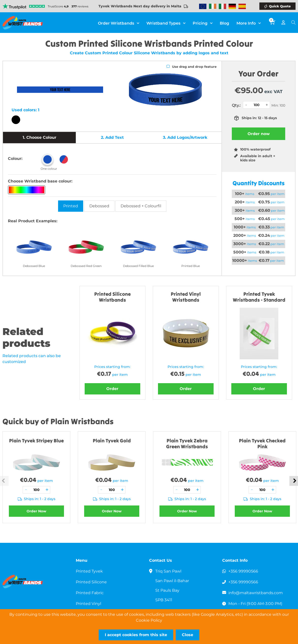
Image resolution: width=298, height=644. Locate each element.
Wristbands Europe (203, 6)
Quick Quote (280, 6)
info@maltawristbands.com (256, 593)
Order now (259, 134)
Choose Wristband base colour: (40, 181)
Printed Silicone (91, 582)
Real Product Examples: (33, 221)
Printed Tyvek (89, 571)
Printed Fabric (90, 593)
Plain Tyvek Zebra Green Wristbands (187, 443)
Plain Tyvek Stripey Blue (36, 441)
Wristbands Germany (232, 6)
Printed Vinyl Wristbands (186, 297)
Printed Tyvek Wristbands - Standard (259, 297)
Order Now (36, 511)
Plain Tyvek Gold (112, 441)
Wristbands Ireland (213, 6)
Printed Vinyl (88, 604)
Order (112, 389)
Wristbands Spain (242, 6)
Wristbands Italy (222, 6)
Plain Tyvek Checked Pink (262, 443)
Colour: (15, 159)
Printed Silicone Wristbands (112, 297)
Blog (224, 23)
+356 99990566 (243, 571)
